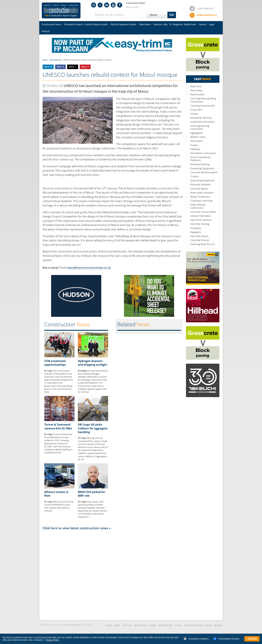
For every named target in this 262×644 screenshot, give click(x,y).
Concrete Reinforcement (204, 172)
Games (202, 24)
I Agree (252, 639)
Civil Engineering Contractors (200, 127)
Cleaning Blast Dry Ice (203, 244)
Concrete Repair (199, 236)
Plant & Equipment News (123, 24)
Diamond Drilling (200, 164)
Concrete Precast (200, 240)
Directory (219, 625)
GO (172, 15)
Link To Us (127, 625)
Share (47, 67)
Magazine (178, 24)
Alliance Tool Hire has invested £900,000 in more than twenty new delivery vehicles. (59, 506)
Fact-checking (140, 625)
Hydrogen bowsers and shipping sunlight (92, 363)
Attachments (197, 94)
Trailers (195, 176)
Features (158, 24)
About (117, 625)
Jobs (166, 24)
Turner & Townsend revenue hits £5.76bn (58, 426)
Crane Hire (196, 110)
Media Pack (190, 24)
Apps (212, 24)
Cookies (152, 625)
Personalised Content (226, 639)
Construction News (51, 24)
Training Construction (203, 106)
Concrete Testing (200, 224)
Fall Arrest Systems (201, 220)
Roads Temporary (200, 197)
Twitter (100, 5)
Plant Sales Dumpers (202, 193)
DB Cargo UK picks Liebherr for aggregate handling (93, 428)
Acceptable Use (166, 625)
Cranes (194, 114)
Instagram (94, 5)
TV (170, 24)
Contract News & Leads (96, 24)
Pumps (194, 145)
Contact (109, 625)
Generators (197, 141)
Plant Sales (196, 90)
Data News (145, 24)
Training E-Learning (201, 201)
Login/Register (205, 8)
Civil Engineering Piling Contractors (203, 100)
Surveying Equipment (202, 168)
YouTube (113, 5)
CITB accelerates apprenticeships (55, 363)
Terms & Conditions (193, 625)
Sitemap (208, 625)
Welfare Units (198, 137)
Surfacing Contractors (203, 122)
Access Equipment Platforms (201, 159)
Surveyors (196, 228)
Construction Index (61, 11)
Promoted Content (73, 24)
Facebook (120, 5)
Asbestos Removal (200, 184)
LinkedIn (107, 5)
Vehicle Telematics (201, 216)
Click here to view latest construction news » (77, 528)
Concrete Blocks (199, 189)
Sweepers (196, 232)
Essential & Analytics (196, 639)
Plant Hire (196, 86)
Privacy (178, 625)
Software (195, 149)
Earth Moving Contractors (198, 206)
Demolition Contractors (203, 153)
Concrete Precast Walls (203, 212)
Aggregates (197, 133)
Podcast (46, 31)
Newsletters (207, 15)
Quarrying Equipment (203, 180)
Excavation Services (201, 118)
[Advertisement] (113, 575)
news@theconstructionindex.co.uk (89, 268)
